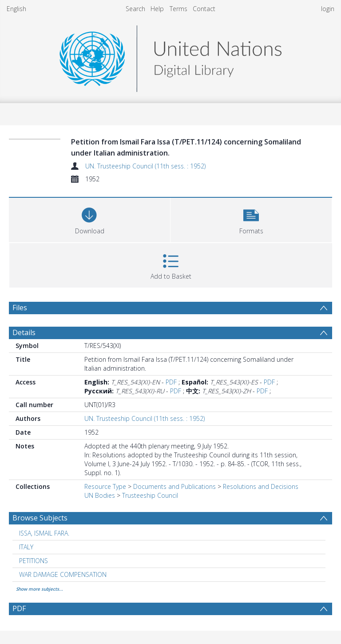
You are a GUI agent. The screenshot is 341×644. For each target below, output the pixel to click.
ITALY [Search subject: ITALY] (26, 547)
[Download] (89, 219)
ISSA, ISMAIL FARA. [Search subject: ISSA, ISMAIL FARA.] (44, 533)
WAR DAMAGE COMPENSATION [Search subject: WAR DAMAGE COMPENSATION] (63, 574)
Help (157, 9)
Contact (204, 9)
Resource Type (105, 486)
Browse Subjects (40, 518)
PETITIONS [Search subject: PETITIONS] (34, 561)
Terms (178, 9)
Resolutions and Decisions (261, 486)
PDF (171, 382)
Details (24, 332)
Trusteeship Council (150, 495)
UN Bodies (100, 495)
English (16, 9)
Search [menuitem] (135, 9)
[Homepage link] (170, 56)
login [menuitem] (328, 9)
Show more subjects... (40, 589)
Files (20, 308)
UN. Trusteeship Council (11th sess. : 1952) (145, 166)
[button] (251, 219)
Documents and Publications (174, 486)
